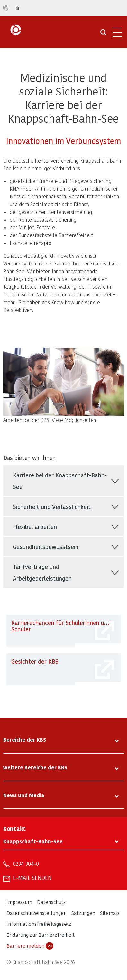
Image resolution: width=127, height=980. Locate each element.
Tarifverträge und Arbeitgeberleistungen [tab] (42, 572)
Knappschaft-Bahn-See (33, 841)
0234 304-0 (26, 864)
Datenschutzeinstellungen (36, 913)
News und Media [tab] (24, 795)
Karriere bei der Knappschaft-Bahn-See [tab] (60, 481)
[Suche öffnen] (103, 35)
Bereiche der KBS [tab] (25, 740)
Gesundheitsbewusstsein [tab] (46, 547)
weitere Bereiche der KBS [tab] (35, 767)
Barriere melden (30, 946)
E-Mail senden (32, 878)
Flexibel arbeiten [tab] (35, 527)
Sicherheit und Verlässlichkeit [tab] (52, 507)
